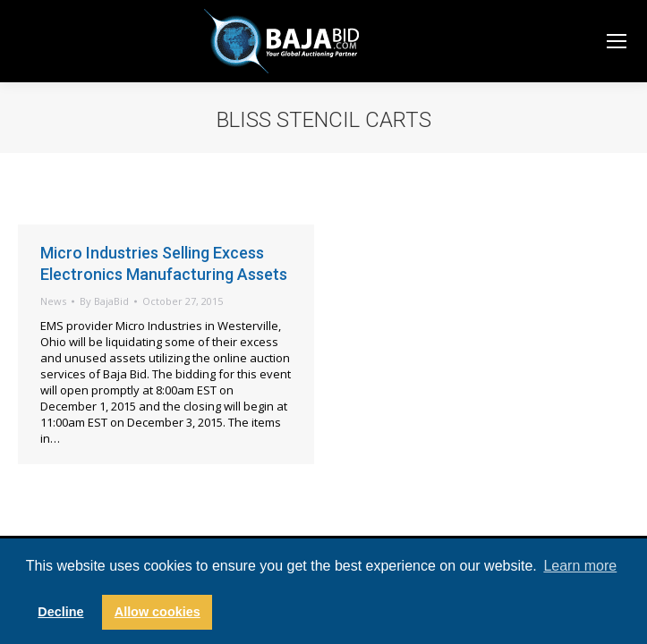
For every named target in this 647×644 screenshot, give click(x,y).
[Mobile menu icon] (617, 41)
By (104, 301)
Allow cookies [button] (157, 612)
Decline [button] (60, 612)
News (53, 301)
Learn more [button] (580, 566)
